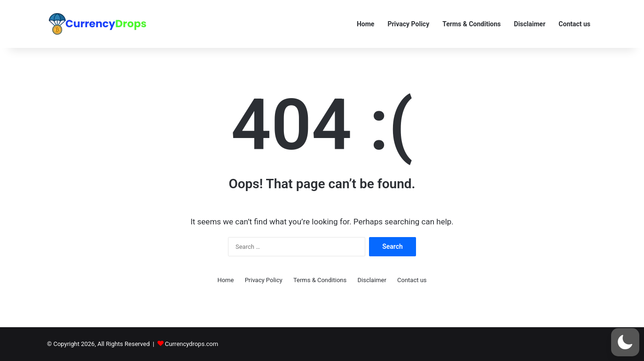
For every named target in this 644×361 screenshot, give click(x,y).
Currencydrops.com (192, 344)
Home (365, 24)
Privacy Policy (408, 24)
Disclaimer (530, 24)
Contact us (574, 24)
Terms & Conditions (471, 24)
